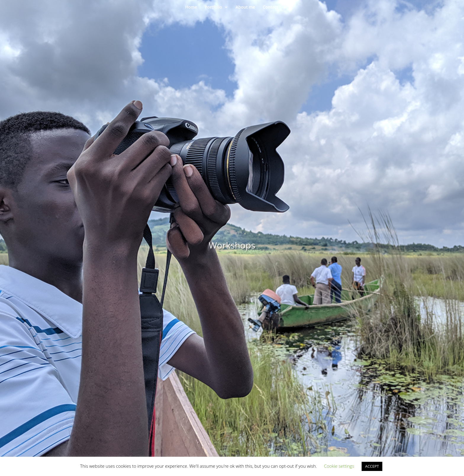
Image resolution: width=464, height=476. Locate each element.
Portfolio (214, 7)
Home (191, 7)
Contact (270, 7)
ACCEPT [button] (372, 466)
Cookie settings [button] (339, 466)
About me (245, 7)
